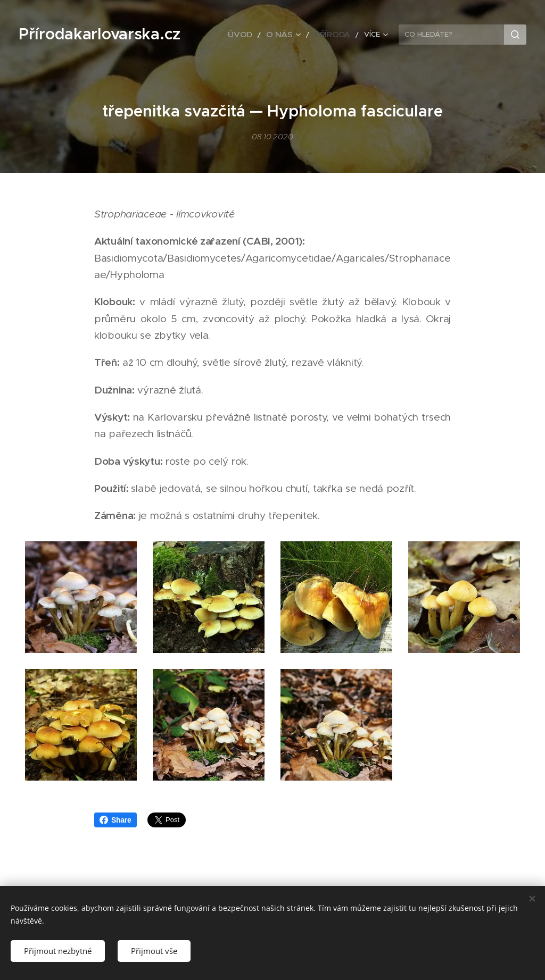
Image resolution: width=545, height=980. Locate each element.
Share (115, 820)
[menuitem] (252, 35)
